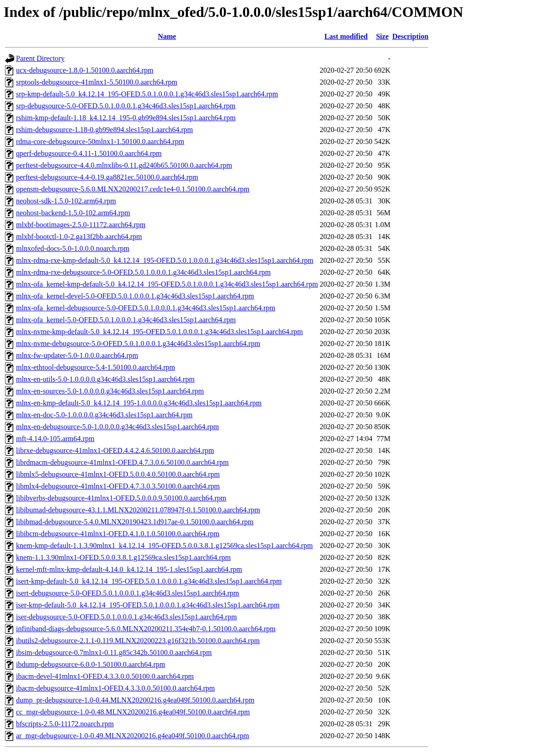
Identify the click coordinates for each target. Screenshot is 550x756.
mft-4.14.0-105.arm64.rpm (55, 439)
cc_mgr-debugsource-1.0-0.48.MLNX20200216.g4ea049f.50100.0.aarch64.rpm (133, 712)
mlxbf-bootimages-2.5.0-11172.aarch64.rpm (81, 225)
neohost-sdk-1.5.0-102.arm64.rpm (66, 201)
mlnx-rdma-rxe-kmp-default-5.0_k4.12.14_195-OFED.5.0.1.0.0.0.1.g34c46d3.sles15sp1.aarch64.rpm (165, 260)
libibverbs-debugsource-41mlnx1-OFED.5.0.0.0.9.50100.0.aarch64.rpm (121, 498)
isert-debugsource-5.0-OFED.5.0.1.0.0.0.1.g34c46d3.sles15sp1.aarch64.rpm (128, 593)
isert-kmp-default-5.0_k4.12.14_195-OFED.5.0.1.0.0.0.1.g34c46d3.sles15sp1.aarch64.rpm (149, 581)
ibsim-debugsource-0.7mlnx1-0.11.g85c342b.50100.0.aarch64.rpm (114, 652)
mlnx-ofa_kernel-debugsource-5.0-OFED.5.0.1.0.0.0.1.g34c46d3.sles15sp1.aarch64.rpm (146, 308)
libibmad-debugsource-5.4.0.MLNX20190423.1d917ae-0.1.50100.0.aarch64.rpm (135, 522)
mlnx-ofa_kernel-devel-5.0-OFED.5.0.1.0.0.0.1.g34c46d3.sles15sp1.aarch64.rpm (135, 296)
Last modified (346, 36)
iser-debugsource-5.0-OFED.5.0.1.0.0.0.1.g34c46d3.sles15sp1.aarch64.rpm (126, 617)
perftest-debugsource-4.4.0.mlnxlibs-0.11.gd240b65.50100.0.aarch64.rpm (124, 165)
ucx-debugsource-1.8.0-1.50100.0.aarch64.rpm (85, 70)
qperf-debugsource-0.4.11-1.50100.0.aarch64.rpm (89, 153)
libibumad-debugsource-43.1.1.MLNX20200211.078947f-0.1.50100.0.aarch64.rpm (138, 510)
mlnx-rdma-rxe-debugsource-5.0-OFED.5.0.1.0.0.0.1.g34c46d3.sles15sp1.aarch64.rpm (143, 272)
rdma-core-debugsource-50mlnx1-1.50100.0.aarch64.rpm (100, 141)
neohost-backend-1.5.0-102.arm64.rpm (73, 213)
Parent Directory (40, 58)
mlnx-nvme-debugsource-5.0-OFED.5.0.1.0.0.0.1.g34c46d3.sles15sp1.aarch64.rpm (138, 343)
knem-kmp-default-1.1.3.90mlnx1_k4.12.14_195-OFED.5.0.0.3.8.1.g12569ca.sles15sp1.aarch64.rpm (164, 546)
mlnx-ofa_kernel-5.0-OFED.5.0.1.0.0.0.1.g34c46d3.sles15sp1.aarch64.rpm (126, 320)
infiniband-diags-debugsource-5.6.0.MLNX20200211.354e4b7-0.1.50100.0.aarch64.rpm (146, 629)
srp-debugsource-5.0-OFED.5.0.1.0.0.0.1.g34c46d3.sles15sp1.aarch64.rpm (126, 106)
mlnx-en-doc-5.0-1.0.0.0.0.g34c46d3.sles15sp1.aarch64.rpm (104, 415)
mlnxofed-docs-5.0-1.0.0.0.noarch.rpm (73, 248)
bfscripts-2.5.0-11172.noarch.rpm (65, 724)
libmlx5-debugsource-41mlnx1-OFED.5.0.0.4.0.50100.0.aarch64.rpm (118, 474)
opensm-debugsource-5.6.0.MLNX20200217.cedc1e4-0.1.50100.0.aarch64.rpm (133, 189)
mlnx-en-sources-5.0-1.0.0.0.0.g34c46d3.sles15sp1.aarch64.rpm (110, 391)
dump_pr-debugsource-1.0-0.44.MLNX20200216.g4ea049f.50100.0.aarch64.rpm (135, 700)
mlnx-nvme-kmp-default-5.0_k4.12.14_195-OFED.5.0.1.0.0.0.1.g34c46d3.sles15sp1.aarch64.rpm (159, 332)
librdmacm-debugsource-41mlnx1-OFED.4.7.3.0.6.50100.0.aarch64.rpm (122, 462)
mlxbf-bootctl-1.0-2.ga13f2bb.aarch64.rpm (79, 237)
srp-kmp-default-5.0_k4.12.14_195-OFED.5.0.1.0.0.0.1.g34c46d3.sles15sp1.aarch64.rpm (147, 94)
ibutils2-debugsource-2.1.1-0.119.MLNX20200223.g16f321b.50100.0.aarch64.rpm (138, 641)
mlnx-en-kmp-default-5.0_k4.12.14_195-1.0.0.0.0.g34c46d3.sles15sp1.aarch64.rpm (139, 403)
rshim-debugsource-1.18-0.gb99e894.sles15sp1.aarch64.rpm (104, 130)
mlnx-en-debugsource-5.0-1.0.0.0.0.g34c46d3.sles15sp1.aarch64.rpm (117, 427)
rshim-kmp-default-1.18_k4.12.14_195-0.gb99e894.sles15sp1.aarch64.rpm (126, 118)
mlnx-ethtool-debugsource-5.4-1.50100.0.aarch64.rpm (96, 367)
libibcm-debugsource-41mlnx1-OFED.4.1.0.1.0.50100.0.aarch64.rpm (118, 534)
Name (167, 36)
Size (382, 36)
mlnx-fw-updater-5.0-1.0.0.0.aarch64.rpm (77, 355)
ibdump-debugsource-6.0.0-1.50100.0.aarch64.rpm (91, 664)
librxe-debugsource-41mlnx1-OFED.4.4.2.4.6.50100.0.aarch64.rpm (115, 450)
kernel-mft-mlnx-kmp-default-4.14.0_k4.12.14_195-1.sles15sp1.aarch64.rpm (129, 569)
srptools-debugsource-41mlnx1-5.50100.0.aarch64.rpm (97, 82)
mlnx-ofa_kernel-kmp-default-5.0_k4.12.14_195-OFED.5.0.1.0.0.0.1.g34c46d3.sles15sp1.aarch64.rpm (167, 284)
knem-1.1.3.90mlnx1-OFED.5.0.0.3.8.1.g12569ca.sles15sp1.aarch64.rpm (123, 557)
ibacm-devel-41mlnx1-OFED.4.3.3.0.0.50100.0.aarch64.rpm (105, 676)
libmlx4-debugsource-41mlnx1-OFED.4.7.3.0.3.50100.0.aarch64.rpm (118, 486)
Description (410, 36)
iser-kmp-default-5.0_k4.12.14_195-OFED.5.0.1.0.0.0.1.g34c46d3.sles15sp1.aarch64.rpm (148, 605)
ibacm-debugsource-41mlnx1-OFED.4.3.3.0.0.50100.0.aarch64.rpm (115, 688)
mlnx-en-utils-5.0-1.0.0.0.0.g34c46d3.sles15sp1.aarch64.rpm (105, 379)
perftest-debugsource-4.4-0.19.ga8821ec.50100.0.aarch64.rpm (107, 177)
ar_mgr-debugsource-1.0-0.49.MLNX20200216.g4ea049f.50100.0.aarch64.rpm (133, 736)
